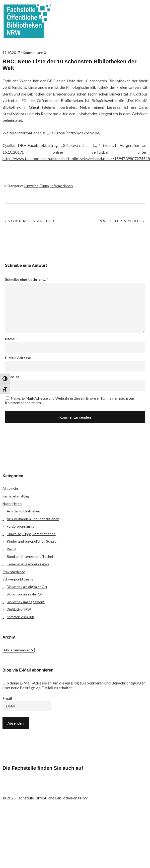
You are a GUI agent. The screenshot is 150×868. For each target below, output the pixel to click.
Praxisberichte (14, 572)
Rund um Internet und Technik (31, 556)
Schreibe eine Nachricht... (27, 279)
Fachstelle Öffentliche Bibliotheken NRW (27, 21)
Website (12, 377)
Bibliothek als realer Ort (25, 594)
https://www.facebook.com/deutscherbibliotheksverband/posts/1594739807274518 (76, 158)
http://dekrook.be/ (85, 133)
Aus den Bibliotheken (23, 511)
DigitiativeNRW (19, 609)
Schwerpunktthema (18, 579)
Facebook (9, 788)
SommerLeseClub (20, 617)
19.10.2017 (11, 52)
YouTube (48, 788)
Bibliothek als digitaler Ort (27, 587)
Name (11, 339)
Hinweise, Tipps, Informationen (48, 186)
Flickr (22, 788)
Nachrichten (12, 504)
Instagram (35, 788)
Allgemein (10, 488)
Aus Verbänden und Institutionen (33, 519)
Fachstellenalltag (16, 496)
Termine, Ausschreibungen (28, 564)
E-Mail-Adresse (19, 358)
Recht (11, 549)
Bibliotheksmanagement (26, 602)
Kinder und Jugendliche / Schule (32, 541)
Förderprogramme (21, 526)
